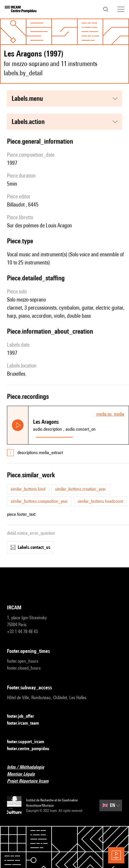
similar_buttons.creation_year (80, 489)
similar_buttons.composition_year (39, 501)
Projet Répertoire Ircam (31, 781)
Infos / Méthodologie (29, 767)
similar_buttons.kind (28, 489)
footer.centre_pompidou (32, 749)
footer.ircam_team (26, 723)
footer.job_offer (24, 716)
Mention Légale (24, 774)
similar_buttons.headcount (100, 501)
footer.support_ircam (29, 742)
